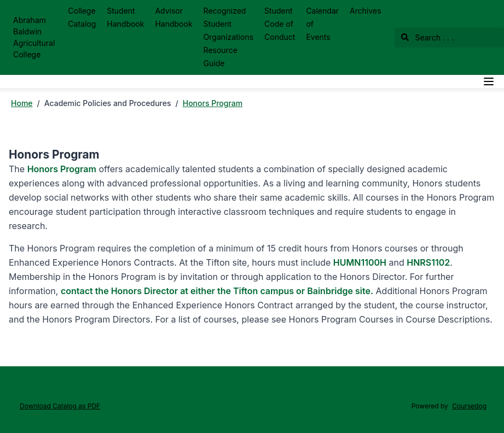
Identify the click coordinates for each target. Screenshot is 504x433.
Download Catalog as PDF (60, 406)
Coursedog (469, 406)
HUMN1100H (360, 262)
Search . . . (427, 37)
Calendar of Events (322, 24)
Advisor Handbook (173, 17)
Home (22, 103)
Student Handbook (125, 17)
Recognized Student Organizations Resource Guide (228, 37)
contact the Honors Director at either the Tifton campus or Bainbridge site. (217, 291)
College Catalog (82, 17)
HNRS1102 (428, 262)
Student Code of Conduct (280, 24)
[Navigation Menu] (489, 81)
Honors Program (213, 103)
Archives (366, 11)
